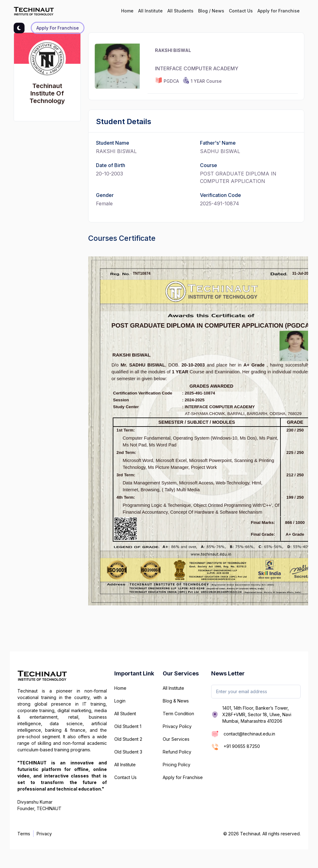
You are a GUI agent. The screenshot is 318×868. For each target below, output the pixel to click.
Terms (24, 834)
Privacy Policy (177, 726)
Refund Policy (177, 752)
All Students (180, 11)
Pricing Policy (177, 765)
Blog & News (176, 701)
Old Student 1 (128, 726)
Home (127, 11)
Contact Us (241, 11)
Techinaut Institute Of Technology (47, 93)
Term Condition (178, 714)
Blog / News (211, 11)
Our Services (176, 739)
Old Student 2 (128, 739)
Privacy (44, 834)
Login (120, 701)
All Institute (150, 11)
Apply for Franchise (279, 11)
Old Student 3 (128, 752)
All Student (125, 714)
